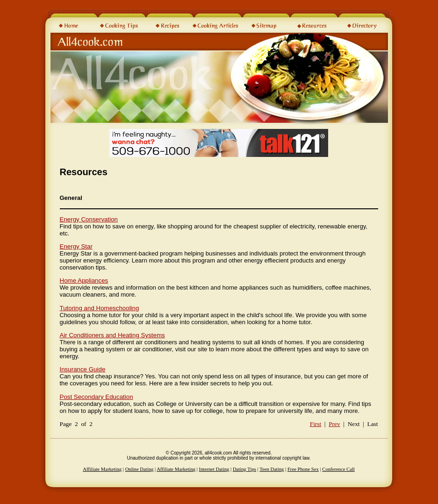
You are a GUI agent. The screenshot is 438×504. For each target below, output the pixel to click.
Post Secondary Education (97, 397)
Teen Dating (272, 469)
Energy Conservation (89, 219)
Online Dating (140, 469)
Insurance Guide (83, 369)
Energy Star (76, 246)
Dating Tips (244, 469)
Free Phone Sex (303, 469)
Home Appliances (84, 280)
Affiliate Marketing (102, 469)
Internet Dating (214, 469)
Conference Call (338, 469)
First (316, 424)
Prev (334, 424)
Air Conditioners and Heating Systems (112, 335)
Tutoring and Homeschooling (100, 308)
